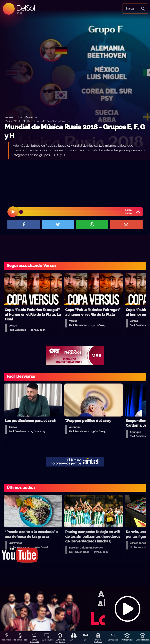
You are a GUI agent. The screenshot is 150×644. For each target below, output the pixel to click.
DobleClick (6, 640)
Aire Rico (74, 640)
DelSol (25, 8)
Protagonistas (127, 640)
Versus (9, 117)
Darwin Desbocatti (34, 641)
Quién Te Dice (47, 640)
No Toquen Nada (20, 640)
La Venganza (113, 640)
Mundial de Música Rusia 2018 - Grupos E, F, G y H (75, 131)
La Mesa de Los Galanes (60, 641)
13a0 (86, 640)
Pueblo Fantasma (98, 641)
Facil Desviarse (28, 117)
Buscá (129, 9)
